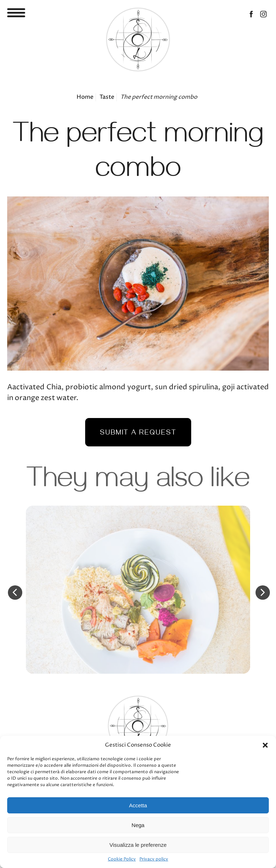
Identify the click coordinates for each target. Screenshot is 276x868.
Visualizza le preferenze (138, 845)
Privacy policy (154, 859)
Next (263, 593)
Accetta (138, 805)
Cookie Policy (122, 859)
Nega (138, 825)
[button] (265, 745)
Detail (138, 590)
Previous (15, 593)
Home (85, 97)
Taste (107, 97)
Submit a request (138, 434)
